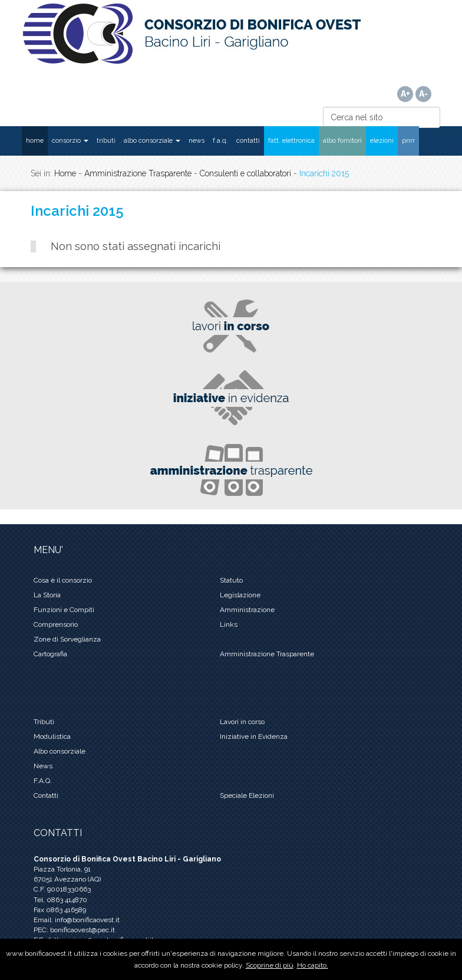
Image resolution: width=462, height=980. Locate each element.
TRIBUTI (106, 141)
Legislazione (240, 595)
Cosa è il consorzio (63, 580)
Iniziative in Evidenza (254, 736)
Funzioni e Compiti (64, 610)
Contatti (46, 795)
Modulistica (52, 736)
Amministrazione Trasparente (138, 173)
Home (65, 173)
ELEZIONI (382, 141)
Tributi (44, 722)
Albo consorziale (60, 751)
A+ (405, 94)
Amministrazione (247, 610)
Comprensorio (56, 624)
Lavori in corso (242, 722)
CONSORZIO (70, 141)
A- (423, 94)
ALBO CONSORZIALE (152, 141)
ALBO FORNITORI (342, 141)
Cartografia (50, 654)
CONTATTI (248, 141)
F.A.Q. (220, 141)
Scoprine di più (270, 965)
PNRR (408, 141)
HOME (35, 141)
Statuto (231, 580)
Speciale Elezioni (247, 795)
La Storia (47, 595)
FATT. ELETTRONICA (291, 141)
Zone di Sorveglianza (67, 639)
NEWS (197, 141)
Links (229, 624)
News (43, 766)
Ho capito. (313, 965)
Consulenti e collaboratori (245, 173)
